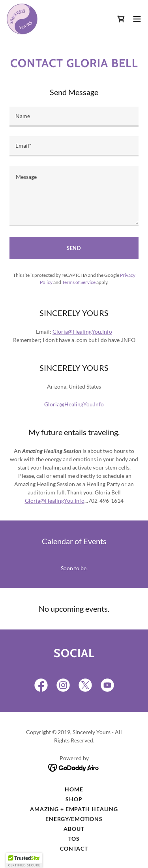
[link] (22, 19)
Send (74, 248)
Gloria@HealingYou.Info (82, 332)
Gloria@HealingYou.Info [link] (74, 404)
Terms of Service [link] (79, 282)
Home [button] (74, 789)
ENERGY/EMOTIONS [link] (74, 819)
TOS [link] (74, 839)
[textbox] (74, 117)
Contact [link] (74, 848)
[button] (137, 19)
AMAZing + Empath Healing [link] (74, 809)
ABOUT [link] (74, 829)
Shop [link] (74, 799)
